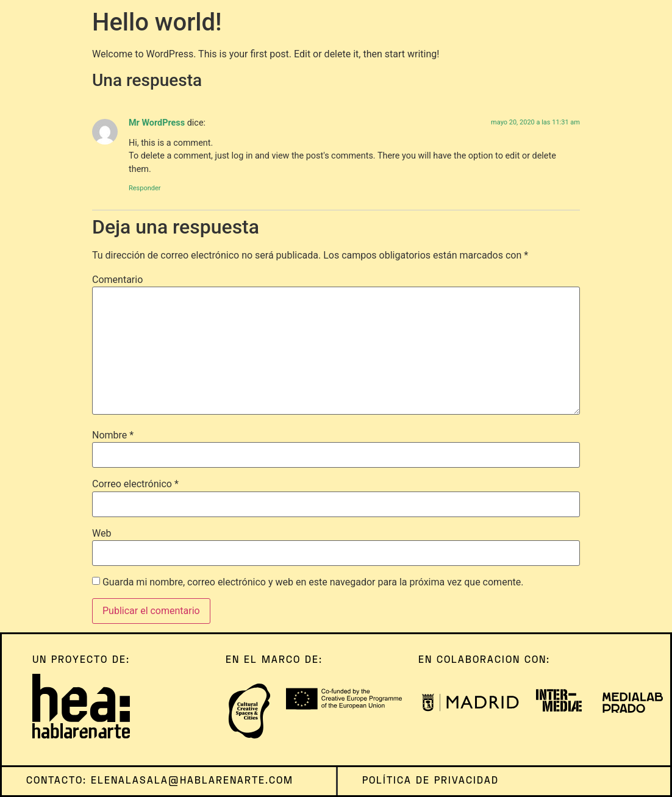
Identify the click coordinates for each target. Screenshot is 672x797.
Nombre (113, 435)
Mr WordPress (157, 123)
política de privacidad (431, 781)
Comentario (117, 280)
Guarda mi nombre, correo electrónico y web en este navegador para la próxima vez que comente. (313, 582)
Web (102, 534)
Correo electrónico (135, 484)
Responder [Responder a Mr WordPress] (145, 188)
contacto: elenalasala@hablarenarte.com (160, 781)
